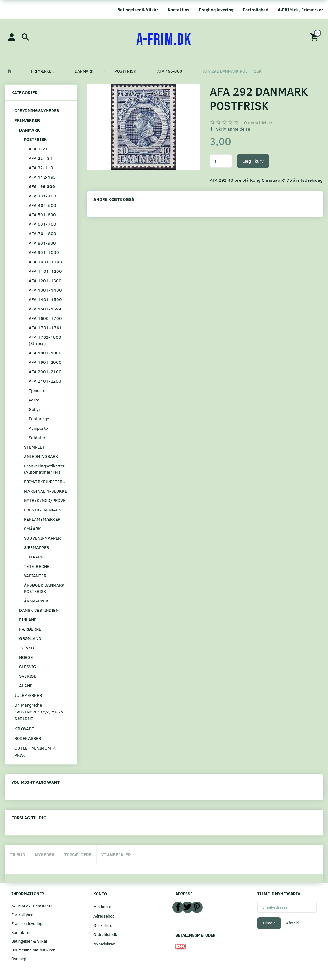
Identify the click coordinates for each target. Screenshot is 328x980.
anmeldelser (258, 123)
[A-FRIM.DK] (164, 40)
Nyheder (45, 855)
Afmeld (292, 923)
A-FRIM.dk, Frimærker (300, 10)
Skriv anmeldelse (232, 129)
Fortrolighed (256, 10)
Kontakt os (178, 10)
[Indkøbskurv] (315, 37)
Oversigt (19, 958)
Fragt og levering (216, 10)
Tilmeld (269, 923)
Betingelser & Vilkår (138, 10)
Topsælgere (78, 855)
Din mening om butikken (33, 950)
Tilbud (17, 855)
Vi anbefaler (116, 855)
